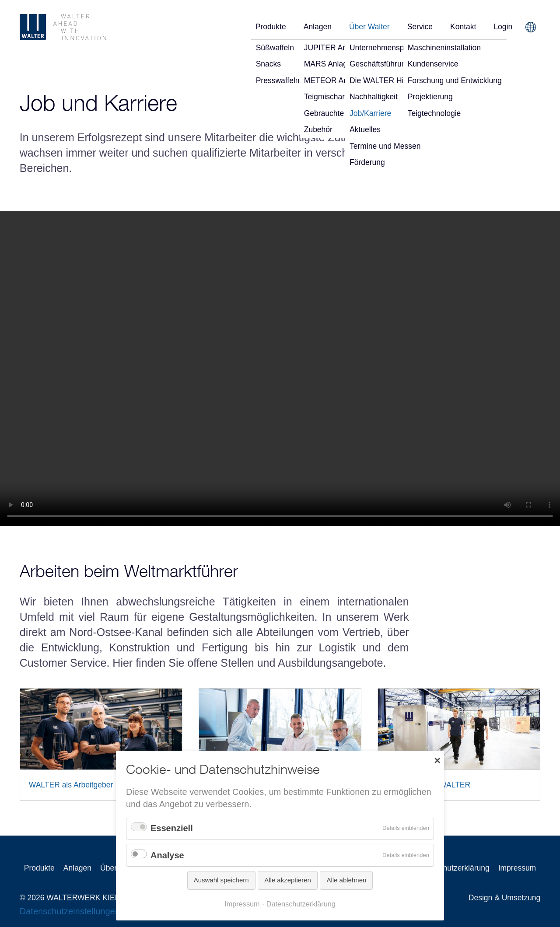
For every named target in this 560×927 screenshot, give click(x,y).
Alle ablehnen (346, 880)
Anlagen (318, 27)
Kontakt (463, 27)
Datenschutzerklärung (452, 868)
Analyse (167, 855)
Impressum (517, 868)
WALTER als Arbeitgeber (71, 785)
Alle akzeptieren (288, 880)
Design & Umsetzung (504, 898)
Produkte (271, 27)
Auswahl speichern (221, 880)
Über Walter (369, 27)
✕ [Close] (437, 760)
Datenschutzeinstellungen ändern (85, 911)
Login (503, 27)
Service (420, 27)
